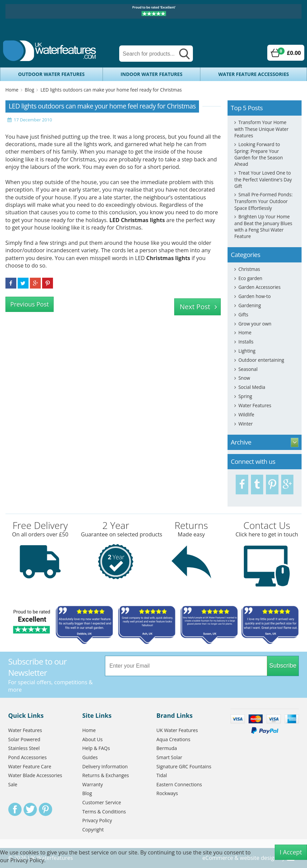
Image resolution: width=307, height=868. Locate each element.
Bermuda (167, 748)
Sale (13, 784)
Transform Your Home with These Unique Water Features (261, 129)
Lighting (247, 351)
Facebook (15, 809)
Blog (30, 90)
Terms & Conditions (104, 812)
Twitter (30, 809)
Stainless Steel (24, 748)
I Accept (291, 852)
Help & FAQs (96, 748)
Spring (245, 396)
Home (12, 90)
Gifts (243, 314)
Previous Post (30, 304)
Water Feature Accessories (254, 74)
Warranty (93, 784)
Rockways (167, 793)
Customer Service (102, 802)
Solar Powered (24, 739)
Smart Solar (169, 757)
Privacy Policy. (28, 860)
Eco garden (250, 278)
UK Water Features (177, 730)
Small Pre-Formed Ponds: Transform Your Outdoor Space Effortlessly (263, 201)
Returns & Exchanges (105, 775)
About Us (92, 739)
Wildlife (246, 415)
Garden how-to (255, 296)
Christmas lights (168, 258)
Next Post (195, 307)
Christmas (249, 269)
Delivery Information (105, 766)
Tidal (162, 775)
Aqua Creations (174, 739)
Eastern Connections (179, 784)
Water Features (255, 405)
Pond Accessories (27, 757)
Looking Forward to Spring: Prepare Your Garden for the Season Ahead (259, 154)
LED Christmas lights (137, 220)
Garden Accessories (259, 287)
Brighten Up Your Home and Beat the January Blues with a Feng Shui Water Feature (263, 226)
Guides (90, 757)
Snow (244, 378)
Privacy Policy (97, 820)
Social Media (252, 387)
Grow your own (255, 324)
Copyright (93, 830)
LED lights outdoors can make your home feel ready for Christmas (111, 90)
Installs (246, 342)
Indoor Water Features (151, 74)
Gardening (250, 305)
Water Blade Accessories (35, 775)
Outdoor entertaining (261, 360)
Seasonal (248, 369)
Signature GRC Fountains (184, 766)
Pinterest (46, 809)
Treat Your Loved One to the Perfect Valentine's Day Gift (263, 179)
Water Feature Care (30, 766)
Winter (246, 424)
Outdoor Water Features (51, 74)
